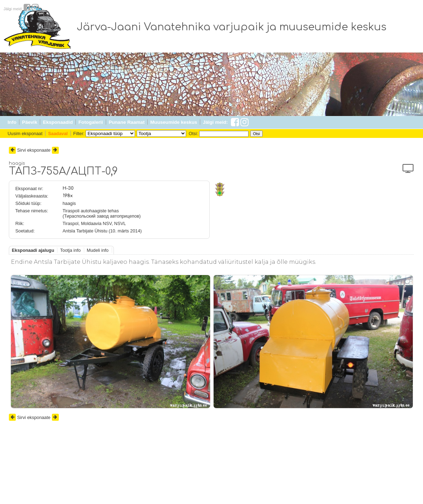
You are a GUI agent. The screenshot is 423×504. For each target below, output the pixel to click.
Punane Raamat (127, 122)
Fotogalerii (91, 122)
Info (12, 122)
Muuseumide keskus (174, 122)
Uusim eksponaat (25, 133)
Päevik (30, 122)
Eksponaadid (58, 122)
